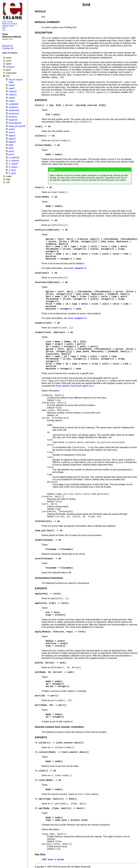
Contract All (8, 48)
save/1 (12, 132)
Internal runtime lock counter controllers (59, 727)
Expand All (7, 46)
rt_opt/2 (12, 173)
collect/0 (13, 92)
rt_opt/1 (12, 170)
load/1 (12, 129)
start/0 (12, 85)
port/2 (11, 154)
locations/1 (14, 114)
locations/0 (14, 110)
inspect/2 (13, 120)
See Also (40, 854)
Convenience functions (49, 578)
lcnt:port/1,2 (85, 386)
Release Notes (8, 26)
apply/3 (12, 142)
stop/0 (12, 88)
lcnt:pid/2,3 (64, 386)
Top (4, 30)
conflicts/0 (13, 104)
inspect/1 (13, 117)
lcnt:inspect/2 (77, 268)
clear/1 (12, 101)
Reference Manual (10, 24)
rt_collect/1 (14, 161)
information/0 (15, 123)
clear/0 (12, 98)
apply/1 (12, 136)
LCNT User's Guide (53, 860)
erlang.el (10, 67)
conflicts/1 (13, 107)
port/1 (11, 151)
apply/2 (12, 139)
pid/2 (11, 145)
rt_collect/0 (14, 158)
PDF (4, 28)
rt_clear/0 (13, 164)
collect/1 (13, 95)
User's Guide (7, 22)
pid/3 (11, 148)
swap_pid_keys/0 (17, 126)
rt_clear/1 (13, 167)
